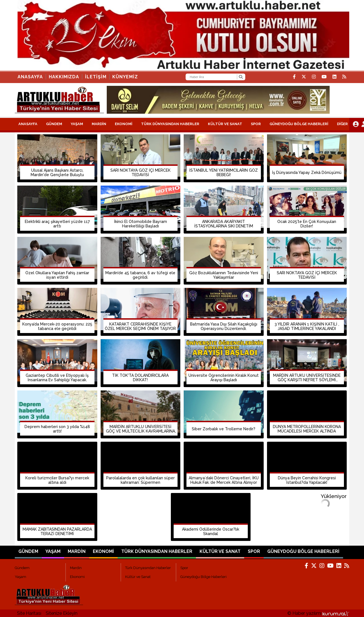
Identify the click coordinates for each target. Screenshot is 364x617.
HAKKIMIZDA (64, 77)
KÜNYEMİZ (125, 77)
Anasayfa (30, 77)
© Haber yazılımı (318, 613)
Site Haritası (29, 613)
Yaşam (77, 124)
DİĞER (342, 124)
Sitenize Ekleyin (62, 613)
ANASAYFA (28, 124)
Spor (256, 124)
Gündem (54, 124)
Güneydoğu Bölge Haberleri (299, 124)
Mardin (99, 124)
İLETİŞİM (96, 77)
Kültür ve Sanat (225, 124)
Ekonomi (124, 124)
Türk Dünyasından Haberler (170, 124)
